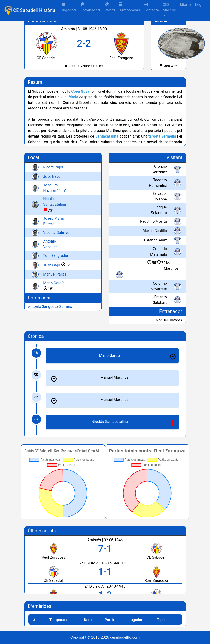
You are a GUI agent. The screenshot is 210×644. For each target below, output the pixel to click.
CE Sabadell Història (34, 10)
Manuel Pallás (55, 274)
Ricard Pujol (53, 167)
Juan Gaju (51, 265)
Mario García (54, 283)
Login (200, 5)
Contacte (151, 7)
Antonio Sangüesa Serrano (50, 307)
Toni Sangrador (56, 256)
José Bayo (52, 176)
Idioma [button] (186, 5)
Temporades (130, 7)
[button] (110, 7)
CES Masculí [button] (169, 7)
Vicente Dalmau (56, 233)
